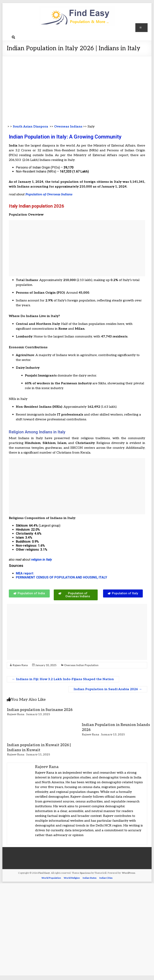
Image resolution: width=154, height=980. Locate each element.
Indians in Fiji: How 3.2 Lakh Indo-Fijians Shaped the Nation (63, 679)
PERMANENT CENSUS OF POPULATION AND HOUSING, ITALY (61, 577)
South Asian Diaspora (30, 127)
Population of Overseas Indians (49, 194)
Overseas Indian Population (81, 665)
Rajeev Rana (20, 665)
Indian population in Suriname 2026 (40, 710)
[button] (29, 593)
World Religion (72, 878)
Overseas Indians (68, 127)
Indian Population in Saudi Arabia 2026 (108, 689)
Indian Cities (106, 878)
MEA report (25, 573)
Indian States (90, 878)
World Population (51, 878)
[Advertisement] (77, 86)
